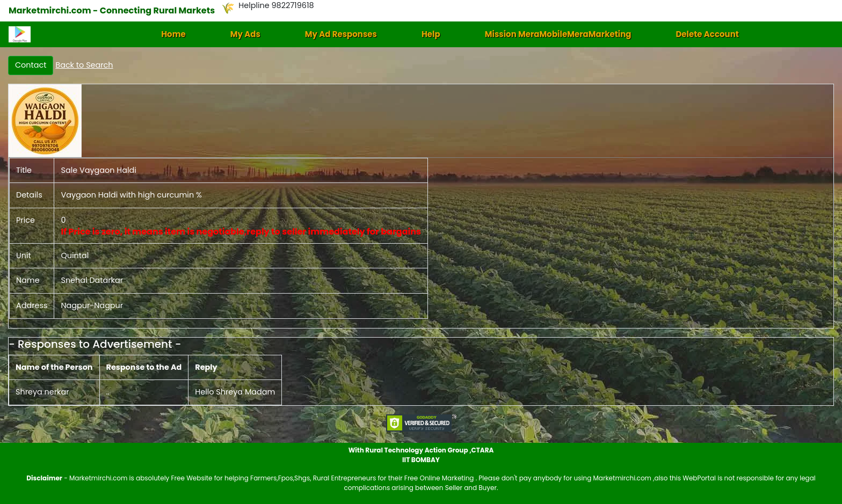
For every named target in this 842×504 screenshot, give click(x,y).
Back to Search (84, 65)
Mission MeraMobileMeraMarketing (558, 34)
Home (173, 34)
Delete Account (707, 34)
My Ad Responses (341, 34)
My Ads (245, 34)
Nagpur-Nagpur (92, 305)
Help (431, 34)
